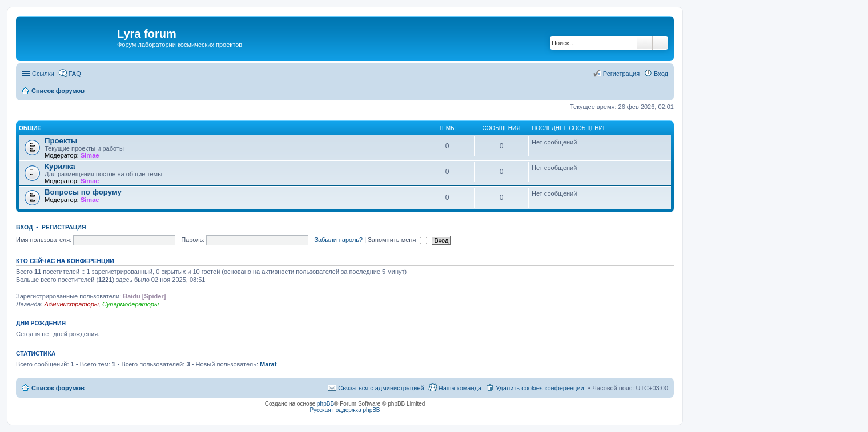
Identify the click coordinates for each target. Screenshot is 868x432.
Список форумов (58, 388)
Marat (268, 364)
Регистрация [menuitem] (621, 74)
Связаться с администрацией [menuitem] (381, 388)
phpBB (325, 404)
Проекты (61, 141)
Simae (90, 155)
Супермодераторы (130, 304)
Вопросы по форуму (83, 192)
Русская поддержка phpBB (345, 410)
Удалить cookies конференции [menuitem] (540, 388)
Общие (30, 128)
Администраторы (71, 304)
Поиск (644, 43)
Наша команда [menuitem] (460, 388)
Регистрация (64, 227)
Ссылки (43, 74)
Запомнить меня (397, 240)
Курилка (60, 166)
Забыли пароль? (338, 240)
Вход (24, 227)
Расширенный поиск (660, 43)
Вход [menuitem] (661, 74)
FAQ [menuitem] (75, 74)
